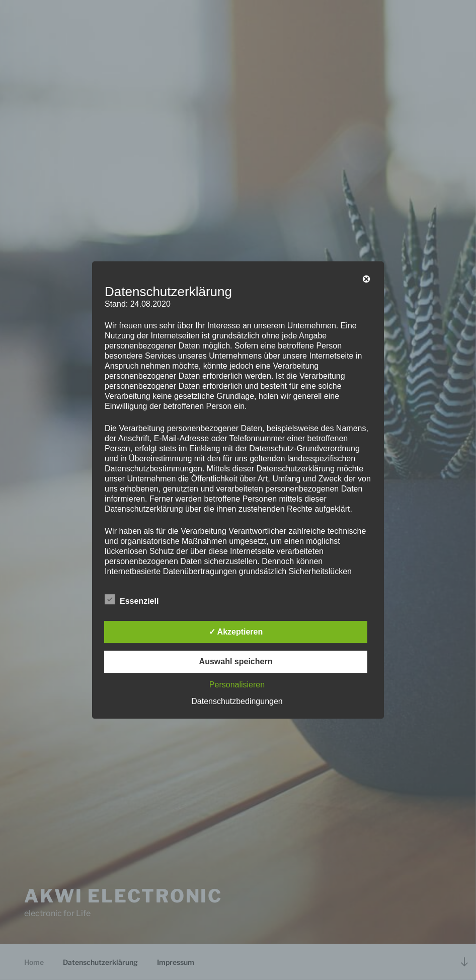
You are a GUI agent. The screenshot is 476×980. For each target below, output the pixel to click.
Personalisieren (237, 685)
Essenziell (132, 599)
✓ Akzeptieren (236, 632)
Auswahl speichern (236, 661)
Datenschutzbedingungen (237, 701)
